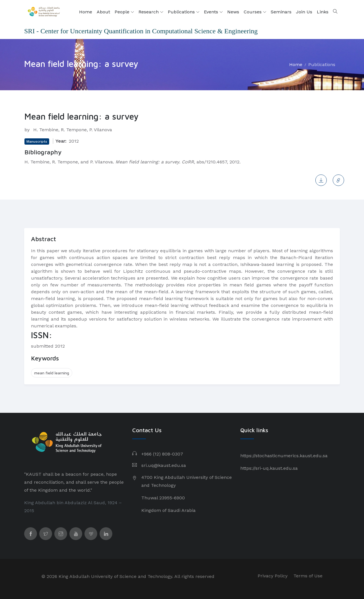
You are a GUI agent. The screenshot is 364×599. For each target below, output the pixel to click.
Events (213, 12)
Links (323, 12)
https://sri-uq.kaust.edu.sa (269, 468)
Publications (184, 12)
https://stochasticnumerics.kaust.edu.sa (284, 456)
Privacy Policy (273, 576)
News (233, 12)
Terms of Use (308, 576)
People (124, 12)
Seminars (281, 12)
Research (151, 12)
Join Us (304, 12)
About (103, 12)
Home (86, 12)
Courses (255, 12)
